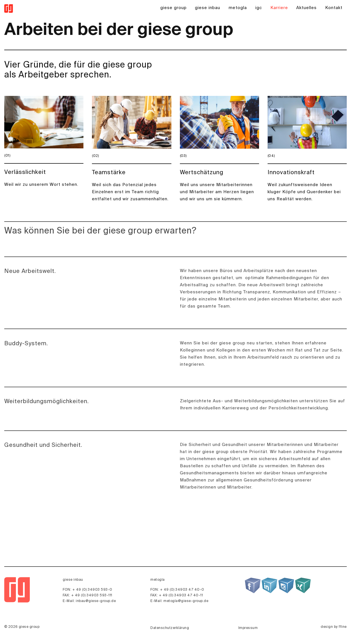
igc (259, 8)
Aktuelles (306, 8)
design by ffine (334, 627)
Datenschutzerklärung (170, 628)
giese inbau (208, 8)
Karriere (279, 8)
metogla (238, 8)
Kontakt (334, 8)
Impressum (248, 628)
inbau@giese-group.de (96, 601)
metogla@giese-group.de (186, 601)
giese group (174, 8)
